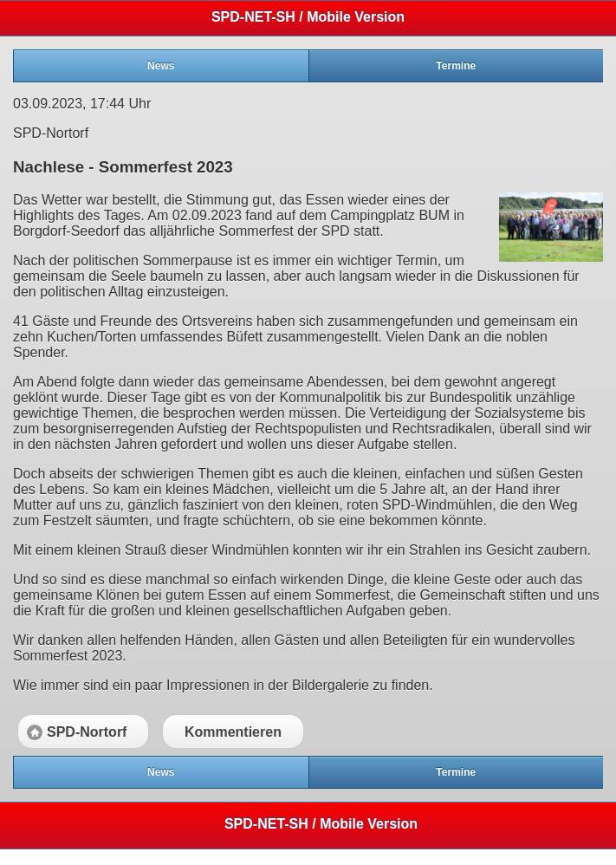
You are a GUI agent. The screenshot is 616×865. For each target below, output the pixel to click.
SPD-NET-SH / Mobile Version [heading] (308, 17)
